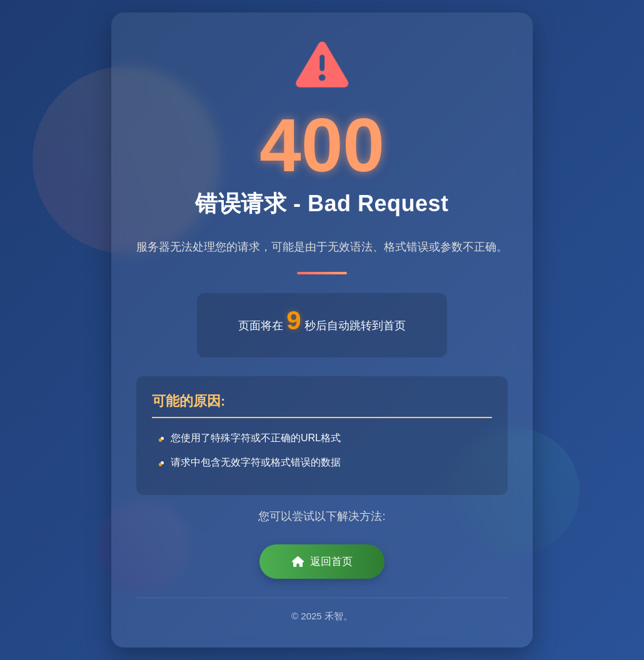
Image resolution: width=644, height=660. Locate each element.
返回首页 (322, 562)
